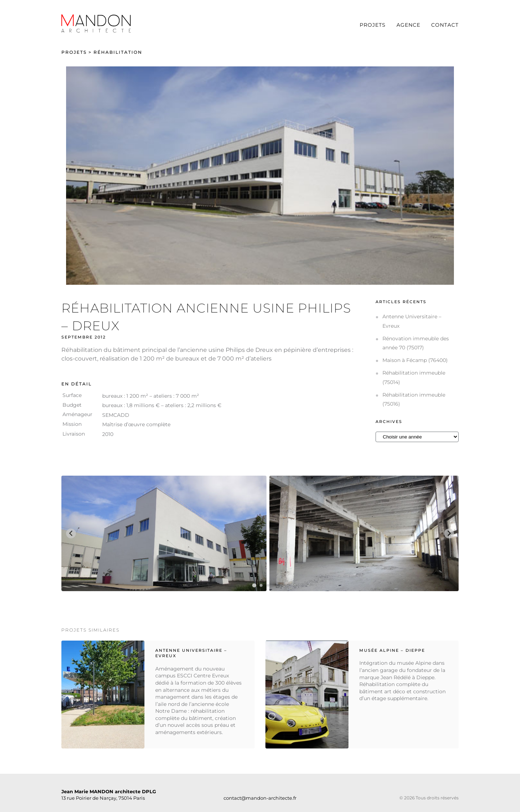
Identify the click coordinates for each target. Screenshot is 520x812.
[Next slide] (449, 534)
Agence (408, 25)
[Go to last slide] (71, 534)
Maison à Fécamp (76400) (415, 360)
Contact (445, 25)
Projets (373, 25)
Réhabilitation (118, 52)
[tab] (254, 586)
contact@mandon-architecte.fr (260, 798)
